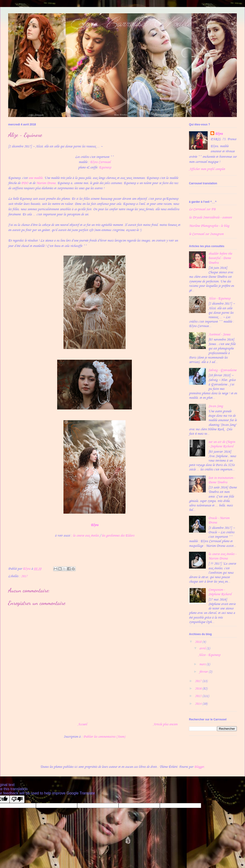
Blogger (199, 767)
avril (203, 648)
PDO (25, 183)
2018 (199, 642)
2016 (199, 688)
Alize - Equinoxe (219, 298)
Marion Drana (46, 183)
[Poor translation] (17, 799)
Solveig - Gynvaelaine (222, 370)
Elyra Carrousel (100, 162)
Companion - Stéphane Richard (220, 592)
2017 (24, 576)
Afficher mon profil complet (207, 169)
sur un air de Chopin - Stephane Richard (222, 444)
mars (203, 664)
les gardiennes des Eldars (118, 535)
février (204, 672)
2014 (199, 704)
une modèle (35, 178)
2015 (199, 696)
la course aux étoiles (86, 535)
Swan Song (216, 406)
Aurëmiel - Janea (219, 334)
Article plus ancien (165, 724)
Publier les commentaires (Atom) (104, 737)
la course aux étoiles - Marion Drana (222, 556)
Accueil (82, 724)
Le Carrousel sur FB (202, 209)
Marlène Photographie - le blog (209, 226)
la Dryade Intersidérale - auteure (210, 217)
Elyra (219, 134)
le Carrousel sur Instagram (206, 234)
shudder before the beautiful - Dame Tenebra (220, 258)
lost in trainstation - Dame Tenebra (222, 480)
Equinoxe (105, 167)
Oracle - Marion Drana (219, 520)
